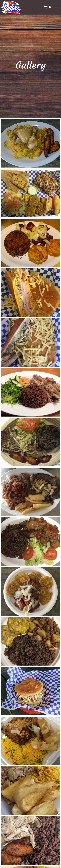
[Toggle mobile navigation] (56, 7)
